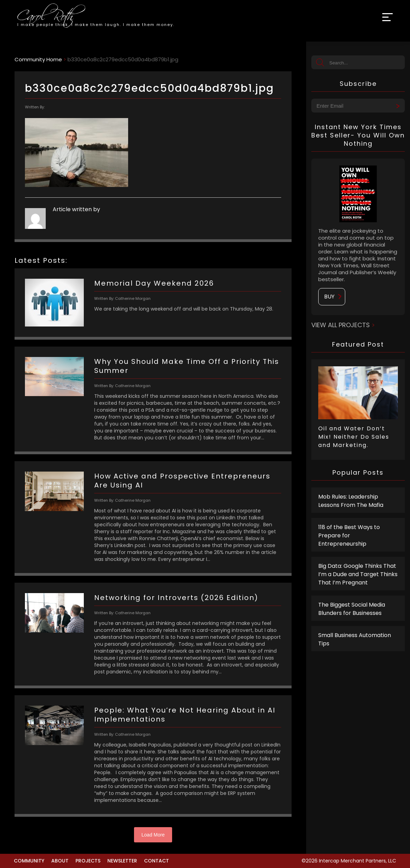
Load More (153, 835)
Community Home (38, 59)
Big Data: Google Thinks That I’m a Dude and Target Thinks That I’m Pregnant (358, 574)
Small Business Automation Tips (355, 639)
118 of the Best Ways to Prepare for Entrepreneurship (349, 535)
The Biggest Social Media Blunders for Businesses (352, 609)
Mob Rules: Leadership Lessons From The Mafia (351, 501)
